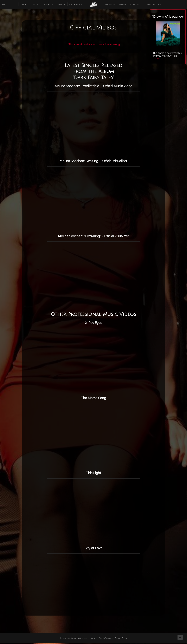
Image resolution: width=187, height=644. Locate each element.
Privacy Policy (121, 639)
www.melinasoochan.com (84, 639)
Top (180, 637)
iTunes (156, 59)
